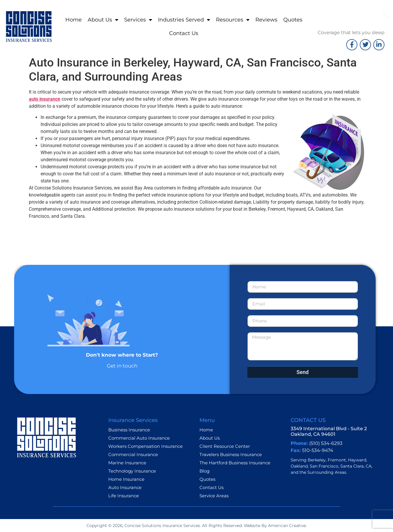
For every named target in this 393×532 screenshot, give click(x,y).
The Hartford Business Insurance (235, 463)
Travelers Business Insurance (231, 454)
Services (138, 20)
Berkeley (317, 460)
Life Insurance (124, 496)
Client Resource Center (225, 446)
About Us (103, 20)
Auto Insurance (125, 487)
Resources (233, 20)
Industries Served (184, 20)
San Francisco (324, 466)
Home (74, 20)
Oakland (299, 466)
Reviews (266, 20)
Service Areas (214, 496)
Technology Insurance (132, 471)
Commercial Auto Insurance (139, 438)
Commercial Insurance (133, 454)
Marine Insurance (127, 463)
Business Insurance (129, 430)
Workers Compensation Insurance (145, 446)
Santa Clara (352, 466)
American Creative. (287, 526)
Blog (204, 471)
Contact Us (184, 33)
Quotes (293, 20)
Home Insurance (126, 479)
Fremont (337, 460)
